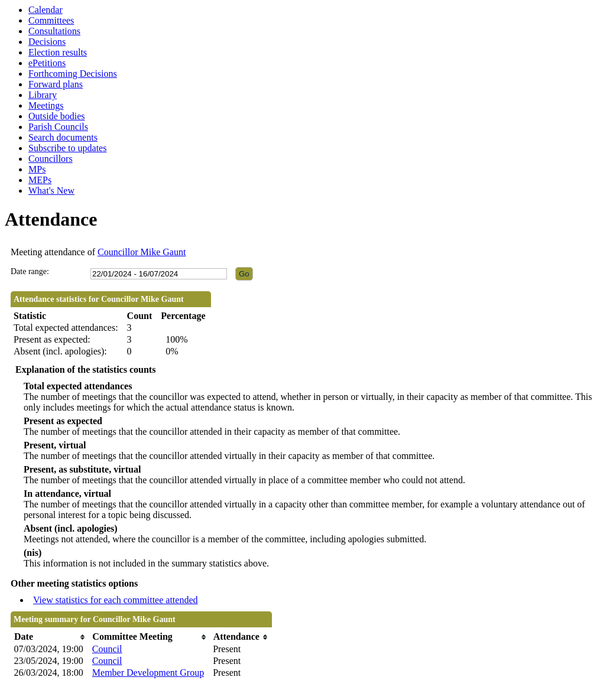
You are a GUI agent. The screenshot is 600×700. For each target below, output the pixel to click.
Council (107, 649)
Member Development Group (148, 673)
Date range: (30, 271)
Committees (51, 20)
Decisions (47, 42)
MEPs (40, 180)
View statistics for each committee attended (116, 600)
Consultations (54, 31)
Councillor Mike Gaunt (142, 252)
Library (43, 95)
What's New (51, 191)
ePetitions (47, 63)
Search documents (63, 137)
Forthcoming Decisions (73, 74)
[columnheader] (50, 637)
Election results (58, 52)
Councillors (51, 159)
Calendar (46, 10)
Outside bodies (57, 116)
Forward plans (56, 84)
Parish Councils (58, 127)
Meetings (46, 105)
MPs (37, 169)
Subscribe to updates (67, 148)
